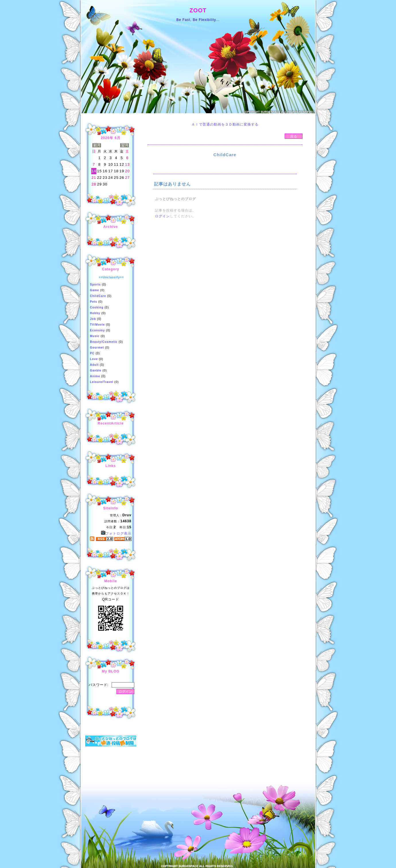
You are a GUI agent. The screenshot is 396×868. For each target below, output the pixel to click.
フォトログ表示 (116, 533)
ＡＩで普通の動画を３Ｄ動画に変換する (225, 124)
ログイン (162, 216)
